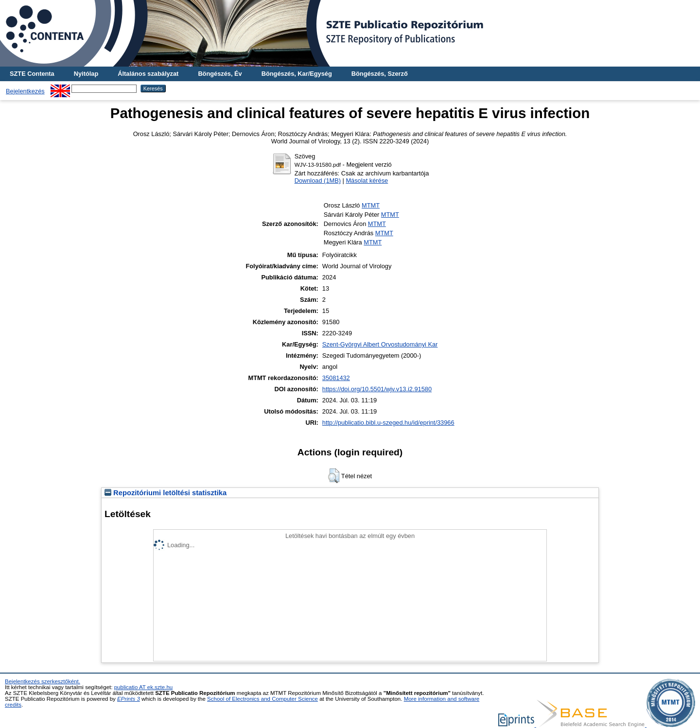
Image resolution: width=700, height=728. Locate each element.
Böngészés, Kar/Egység (297, 74)
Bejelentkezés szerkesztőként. (43, 681)
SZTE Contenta (32, 74)
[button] (334, 476)
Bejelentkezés (25, 91)
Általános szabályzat (148, 74)
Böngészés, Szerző (380, 74)
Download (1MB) (318, 181)
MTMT (371, 205)
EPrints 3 (129, 699)
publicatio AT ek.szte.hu (144, 687)
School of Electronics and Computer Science (262, 699)
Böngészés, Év (220, 74)
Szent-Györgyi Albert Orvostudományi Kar (380, 344)
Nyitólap (86, 74)
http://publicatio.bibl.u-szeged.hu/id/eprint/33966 (388, 423)
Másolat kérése (367, 181)
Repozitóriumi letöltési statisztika (166, 493)
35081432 (336, 378)
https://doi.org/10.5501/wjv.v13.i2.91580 (377, 389)
